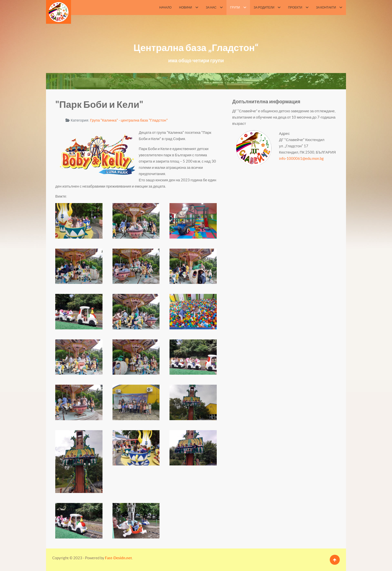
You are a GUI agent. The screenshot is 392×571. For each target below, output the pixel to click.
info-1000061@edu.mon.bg (301, 158)
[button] (79, 221)
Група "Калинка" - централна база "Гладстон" (129, 120)
